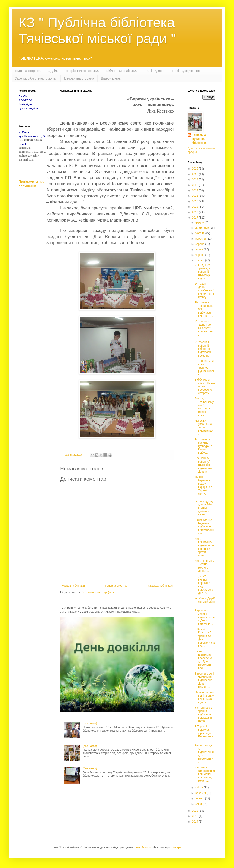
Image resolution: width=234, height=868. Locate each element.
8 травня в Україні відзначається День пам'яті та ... (205, 617)
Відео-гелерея (112, 78)
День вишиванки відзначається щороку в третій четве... (205, 547)
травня (200, 260)
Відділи (53, 71)
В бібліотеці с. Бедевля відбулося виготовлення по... (204, 527)
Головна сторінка (28, 71)
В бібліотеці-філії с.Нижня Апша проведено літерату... (205, 386)
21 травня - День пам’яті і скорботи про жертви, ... (205, 328)
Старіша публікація (160, 586)
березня (201, 793)
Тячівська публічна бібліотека (199, 139)
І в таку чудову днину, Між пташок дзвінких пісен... (204, 508)
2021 (196, 196)
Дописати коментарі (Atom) (99, 592)
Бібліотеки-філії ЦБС (122, 71)
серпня (200, 244)
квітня (199, 788)
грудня (200, 222)
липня (200, 249)
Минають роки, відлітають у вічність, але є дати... (205, 697)
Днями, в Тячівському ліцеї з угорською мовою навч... (204, 407)
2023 (196, 185)
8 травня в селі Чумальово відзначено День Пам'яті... (204, 680)
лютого (200, 798)
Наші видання (155, 71)
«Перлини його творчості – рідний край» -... (205, 368)
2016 (196, 811)
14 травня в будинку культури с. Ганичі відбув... (204, 446)
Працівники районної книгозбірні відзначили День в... (203, 465)
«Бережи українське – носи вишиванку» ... (204, 428)
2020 (196, 201)
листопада (202, 228)
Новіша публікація (73, 586)
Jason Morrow (143, 847)
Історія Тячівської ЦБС (82, 71)
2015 (196, 816)
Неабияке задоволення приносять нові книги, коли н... (205, 774)
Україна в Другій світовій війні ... (205, 602)
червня (200, 255)
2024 (196, 180)
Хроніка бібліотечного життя (36, 78)
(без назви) (90, 723)
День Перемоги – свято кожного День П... (205, 566)
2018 (196, 212)
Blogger (176, 847)
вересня (201, 239)
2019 (196, 207)
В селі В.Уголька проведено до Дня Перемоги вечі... (203, 660)
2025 (196, 174)
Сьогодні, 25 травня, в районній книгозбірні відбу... (203, 272)
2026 (196, 169)
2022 (196, 190)
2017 (196, 218)
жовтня (200, 233)
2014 (196, 822)
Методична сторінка (79, 78)
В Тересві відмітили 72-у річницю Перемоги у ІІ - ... (205, 733)
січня (199, 804)
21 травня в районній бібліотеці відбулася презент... (203, 349)
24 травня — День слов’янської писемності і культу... (204, 290)
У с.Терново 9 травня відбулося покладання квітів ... (204, 714)
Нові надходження (186, 71)
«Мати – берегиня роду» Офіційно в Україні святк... (203, 485)
